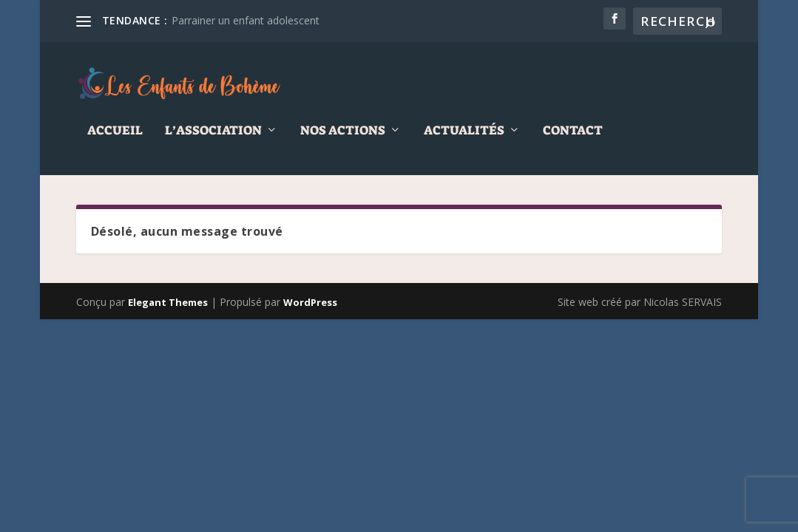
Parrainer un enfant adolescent (246, 20)
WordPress (310, 313)
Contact (573, 141)
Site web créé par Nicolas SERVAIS (640, 312)
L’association (213, 141)
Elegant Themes (168, 313)
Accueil (115, 141)
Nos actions (343, 141)
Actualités (464, 141)
